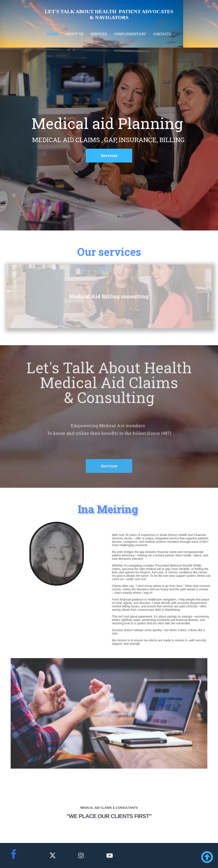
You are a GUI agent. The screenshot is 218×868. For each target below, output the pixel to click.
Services (99, 34)
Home (53, 34)
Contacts (162, 34)
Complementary (130, 34)
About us (74, 34)
